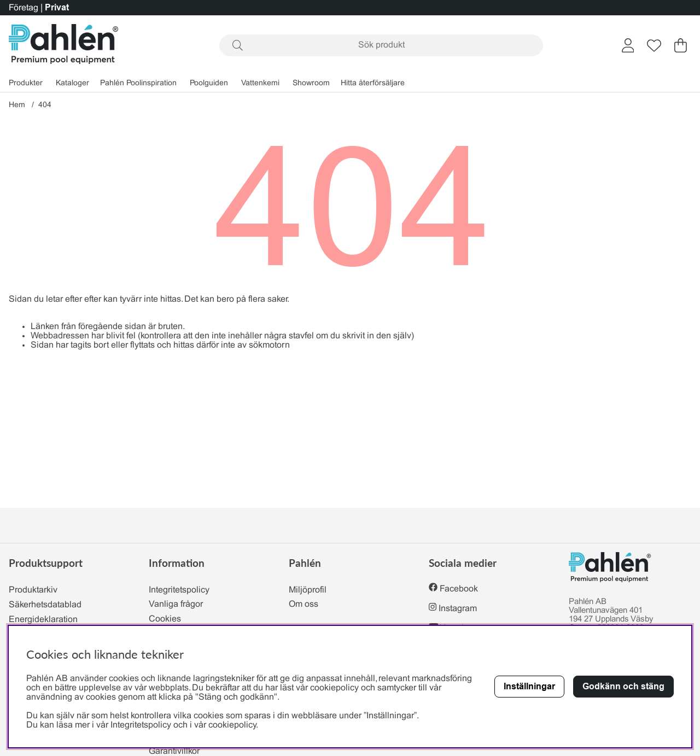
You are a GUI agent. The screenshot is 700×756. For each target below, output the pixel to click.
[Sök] (381, 45)
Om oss (304, 604)
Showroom (311, 83)
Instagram (458, 609)
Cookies (165, 619)
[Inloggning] (628, 45)
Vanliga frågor (176, 604)
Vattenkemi (260, 83)
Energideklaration (43, 620)
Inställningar (529, 686)
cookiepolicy (232, 725)
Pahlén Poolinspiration (138, 83)
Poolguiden (209, 83)
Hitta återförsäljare (373, 83)
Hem (17, 105)
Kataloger (72, 83)
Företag (24, 8)
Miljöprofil (308, 590)
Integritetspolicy (179, 590)
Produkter (26, 83)
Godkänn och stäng (623, 686)
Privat (57, 7)
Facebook (459, 589)
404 (45, 105)
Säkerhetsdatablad (45, 605)
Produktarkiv (33, 590)
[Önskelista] (654, 45)
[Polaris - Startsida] (63, 45)
